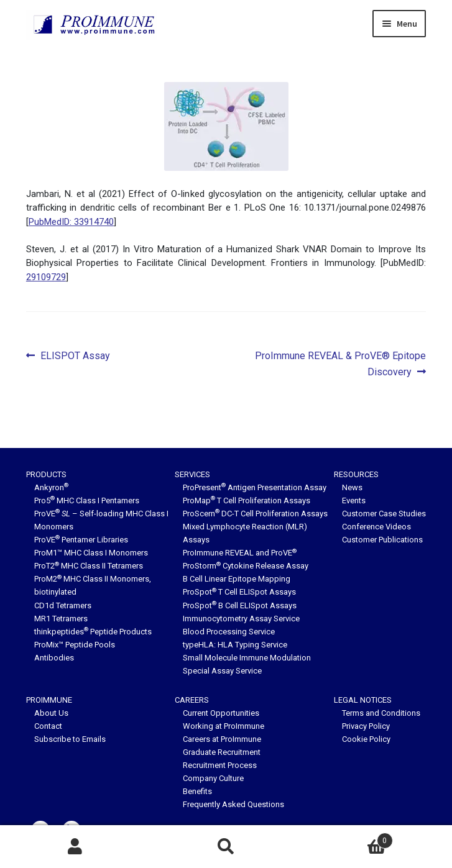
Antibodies (54, 658)
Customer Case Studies (384, 514)
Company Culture (213, 778)
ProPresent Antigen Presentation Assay (255, 487)
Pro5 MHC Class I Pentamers (87, 500)
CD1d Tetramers (63, 605)
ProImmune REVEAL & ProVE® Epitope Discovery (340, 363)
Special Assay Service (222, 671)
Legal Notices (363, 700)
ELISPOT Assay (75, 356)
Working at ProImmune (224, 726)
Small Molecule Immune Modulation (247, 658)
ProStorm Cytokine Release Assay (246, 566)
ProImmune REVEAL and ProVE (240, 553)
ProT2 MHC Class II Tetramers (89, 566)
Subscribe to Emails (70, 739)
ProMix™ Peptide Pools (75, 645)
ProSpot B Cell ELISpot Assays (240, 605)
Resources (356, 474)
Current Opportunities (221, 713)
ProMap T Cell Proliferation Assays (247, 500)
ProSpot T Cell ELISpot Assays (239, 592)
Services (192, 474)
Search (226, 847)
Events (354, 500)
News (352, 487)
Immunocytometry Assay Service (241, 619)
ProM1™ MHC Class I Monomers (91, 553)
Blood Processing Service (229, 632)
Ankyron (51, 487)
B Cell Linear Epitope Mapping (237, 579)
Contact (48, 726)
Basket (347, 838)
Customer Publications (382, 540)
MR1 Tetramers (61, 619)
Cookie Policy (366, 739)
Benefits (197, 791)
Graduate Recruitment (222, 752)
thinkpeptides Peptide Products (93, 632)
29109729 (46, 277)
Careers (192, 700)
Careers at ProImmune (222, 739)
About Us (51, 713)
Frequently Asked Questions (233, 804)
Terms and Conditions (381, 713)
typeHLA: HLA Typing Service (235, 645)
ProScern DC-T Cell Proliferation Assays (255, 514)
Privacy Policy (366, 726)
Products (46, 474)
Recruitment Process (220, 765)
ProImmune (49, 700)
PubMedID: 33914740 (71, 222)
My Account (75, 847)
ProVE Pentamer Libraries (81, 540)
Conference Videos (376, 527)
